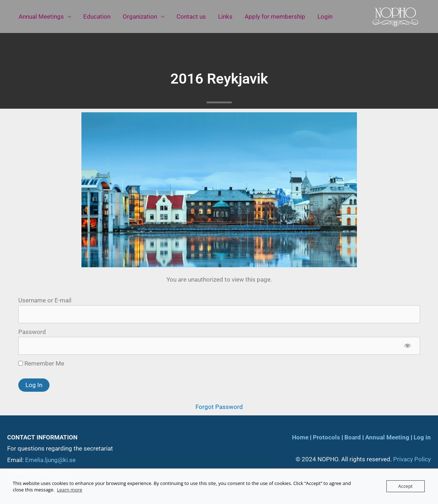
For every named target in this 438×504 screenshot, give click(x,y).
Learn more (70, 490)
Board (353, 437)
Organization (140, 17)
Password (32, 332)
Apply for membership (275, 17)
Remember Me (41, 363)
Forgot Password (219, 407)
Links (225, 17)
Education (97, 17)
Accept (406, 486)
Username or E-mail (45, 300)
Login (325, 17)
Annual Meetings (41, 17)
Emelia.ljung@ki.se (50, 460)
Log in (422, 437)
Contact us (191, 17)
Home (300, 437)
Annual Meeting (387, 437)
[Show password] (408, 346)
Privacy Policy (412, 459)
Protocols (326, 437)
